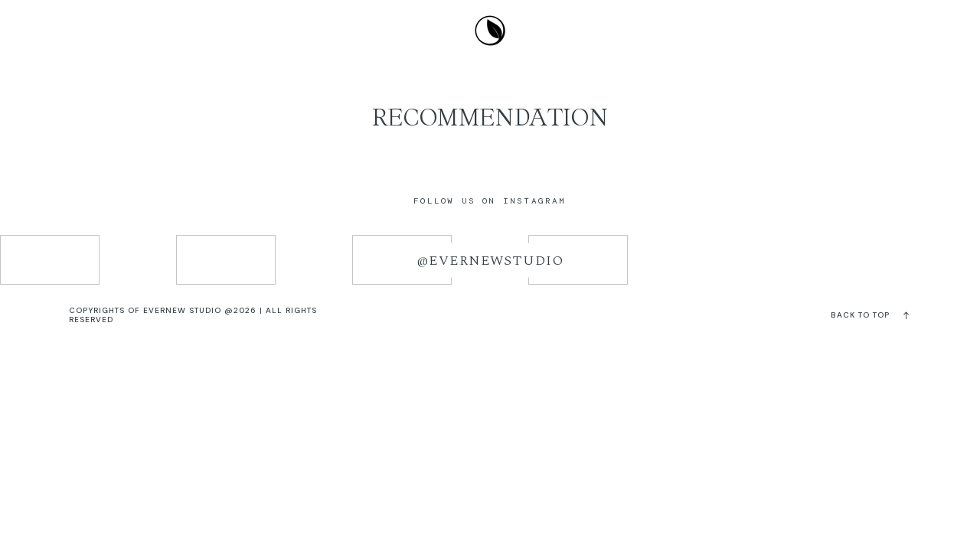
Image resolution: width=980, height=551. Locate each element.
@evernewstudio (490, 260)
